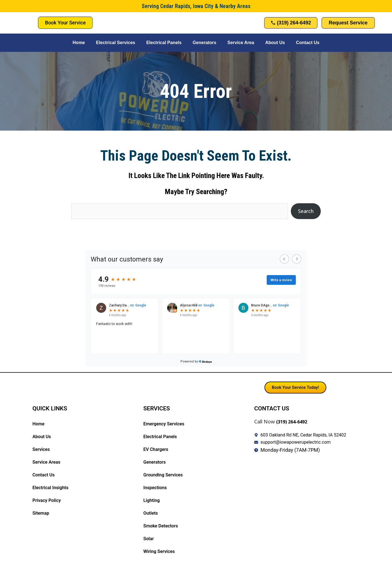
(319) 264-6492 (293, 422)
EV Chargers (157, 450)
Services (42, 450)
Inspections (156, 488)
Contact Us (308, 43)
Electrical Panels (164, 43)
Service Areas (48, 462)
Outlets (151, 513)
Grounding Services (165, 475)
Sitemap (42, 513)
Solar (149, 539)
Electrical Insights (52, 488)
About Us (275, 43)
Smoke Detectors (163, 526)
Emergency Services (166, 424)
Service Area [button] (241, 43)
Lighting (152, 501)
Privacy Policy (48, 501)
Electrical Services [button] (115, 43)
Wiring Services (161, 552)
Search (306, 211)
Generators (204, 43)
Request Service (348, 23)
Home (79, 43)
